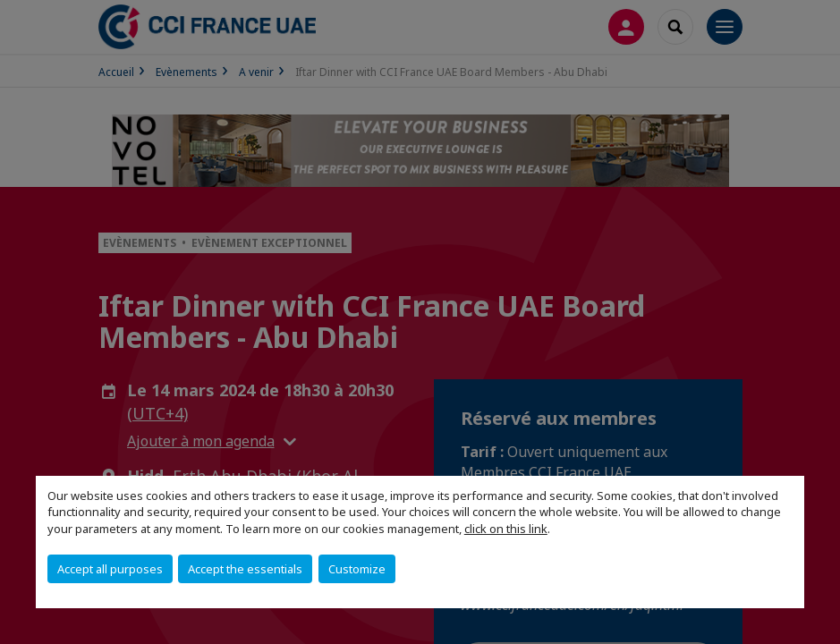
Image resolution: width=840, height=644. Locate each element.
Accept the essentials (245, 569)
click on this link (506, 529)
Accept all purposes (110, 569)
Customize (357, 569)
